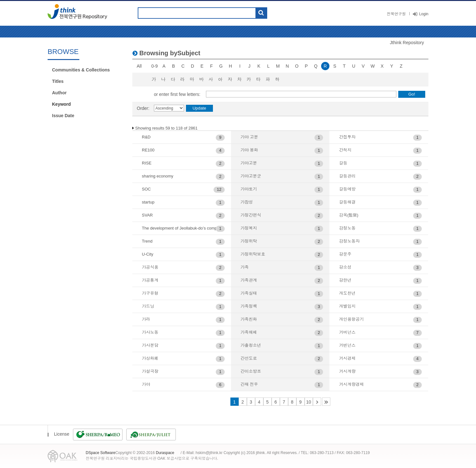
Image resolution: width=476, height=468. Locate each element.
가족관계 (249, 280)
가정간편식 (251, 215)
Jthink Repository (407, 43)
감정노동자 (349, 241)
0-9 (155, 66)
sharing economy (158, 176)
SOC (146, 189)
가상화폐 (150, 358)
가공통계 (150, 280)
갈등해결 (347, 202)
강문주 (345, 254)
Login (424, 14)
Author (59, 93)
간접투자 (347, 137)
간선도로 (249, 358)
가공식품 (150, 267)
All (139, 66)
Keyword (61, 104)
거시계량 (347, 371)
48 (326, 402)
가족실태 (249, 293)
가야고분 (249, 163)
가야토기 (249, 189)
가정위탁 (249, 241)
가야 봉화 (249, 150)
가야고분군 (251, 176)
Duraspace (165, 453)
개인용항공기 (351, 319)
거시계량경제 (351, 384)
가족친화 (249, 319)
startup (148, 202)
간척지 (345, 150)
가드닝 (148, 306)
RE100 (148, 150)
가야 (146, 384)
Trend (147, 241)
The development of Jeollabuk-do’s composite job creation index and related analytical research (183, 228)
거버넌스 (347, 332)
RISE (147, 163)
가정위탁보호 (253, 254)
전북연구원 (396, 14)
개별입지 (347, 306)
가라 (146, 319)
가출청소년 (251, 345)
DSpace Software (100, 453)
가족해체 (249, 332)
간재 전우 (249, 384)
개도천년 (347, 293)
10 (309, 402)
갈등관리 (347, 176)
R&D (146, 137)
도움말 (275, 13)
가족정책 (249, 306)
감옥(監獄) (349, 215)
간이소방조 (251, 371)
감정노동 (347, 228)
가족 (245, 267)
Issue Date (63, 116)
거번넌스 (347, 345)
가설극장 (150, 371)
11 (317, 402)
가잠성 (247, 202)
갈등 (343, 163)
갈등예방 (347, 189)
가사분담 (150, 345)
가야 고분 (249, 137)
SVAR (147, 215)
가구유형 (150, 293)
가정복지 (249, 228)
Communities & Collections (81, 70)
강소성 (345, 267)
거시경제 (347, 358)
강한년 (345, 280)
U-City (148, 254)
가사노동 (150, 332)
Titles (58, 81)
